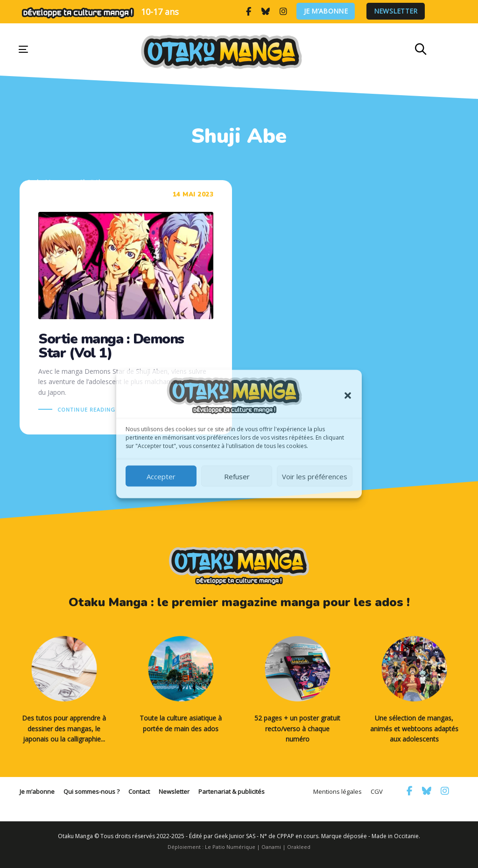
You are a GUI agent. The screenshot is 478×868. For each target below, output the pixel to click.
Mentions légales (337, 791)
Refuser (237, 476)
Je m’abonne (326, 11)
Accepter (161, 476)
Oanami (271, 847)
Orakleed (299, 847)
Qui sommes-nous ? (91, 791)
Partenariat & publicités (232, 791)
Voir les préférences (315, 476)
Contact (139, 791)
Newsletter (396, 11)
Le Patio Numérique (230, 847)
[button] (348, 396)
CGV (377, 791)
